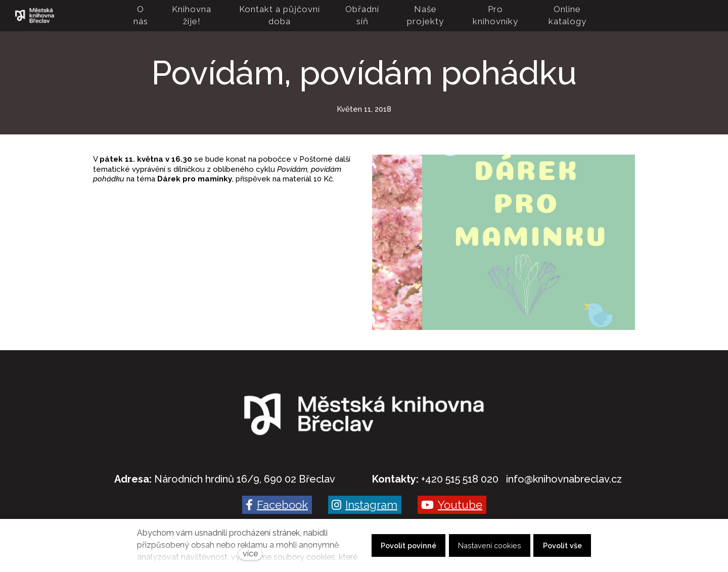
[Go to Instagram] (365, 505)
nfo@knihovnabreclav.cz (565, 479)
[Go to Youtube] (452, 505)
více (250, 554)
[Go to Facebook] (277, 505)
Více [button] (584, 16)
